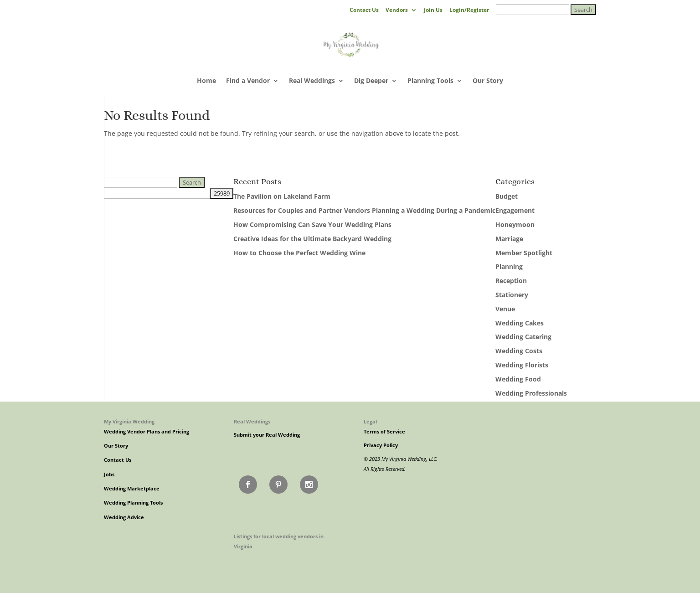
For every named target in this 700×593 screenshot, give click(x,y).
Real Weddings (312, 81)
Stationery (512, 295)
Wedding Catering (523, 337)
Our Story (488, 81)
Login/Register (469, 10)
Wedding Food (518, 379)
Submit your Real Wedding (267, 435)
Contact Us (364, 10)
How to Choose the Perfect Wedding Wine (299, 253)
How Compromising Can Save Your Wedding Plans (312, 224)
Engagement (515, 210)
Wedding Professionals (531, 393)
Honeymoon (515, 224)
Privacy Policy (381, 445)
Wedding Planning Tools (133, 503)
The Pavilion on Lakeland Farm (282, 196)
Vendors (397, 10)
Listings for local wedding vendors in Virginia (279, 541)
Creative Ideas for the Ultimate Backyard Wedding (312, 239)
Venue (505, 309)
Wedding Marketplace (132, 489)
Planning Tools (430, 81)
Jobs (109, 474)
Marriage (509, 239)
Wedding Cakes (520, 323)
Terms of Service (384, 432)
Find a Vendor (248, 81)
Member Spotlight (524, 253)
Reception (511, 281)
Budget (507, 196)
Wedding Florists (522, 365)
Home (206, 81)
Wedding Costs (519, 351)
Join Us (433, 10)
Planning (509, 266)
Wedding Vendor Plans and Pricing (147, 432)
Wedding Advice (124, 517)
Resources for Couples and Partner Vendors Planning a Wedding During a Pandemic (364, 210)
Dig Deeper (371, 81)
